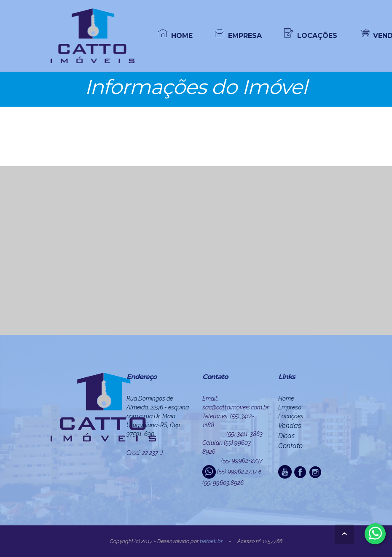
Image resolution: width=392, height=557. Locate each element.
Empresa (290, 407)
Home (286, 398)
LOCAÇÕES (311, 35)
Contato (290, 446)
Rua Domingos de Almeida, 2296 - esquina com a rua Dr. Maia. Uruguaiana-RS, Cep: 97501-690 (158, 416)
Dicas (286, 436)
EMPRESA (238, 35)
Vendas (290, 426)
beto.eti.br (211, 541)
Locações (291, 416)
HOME (175, 35)
